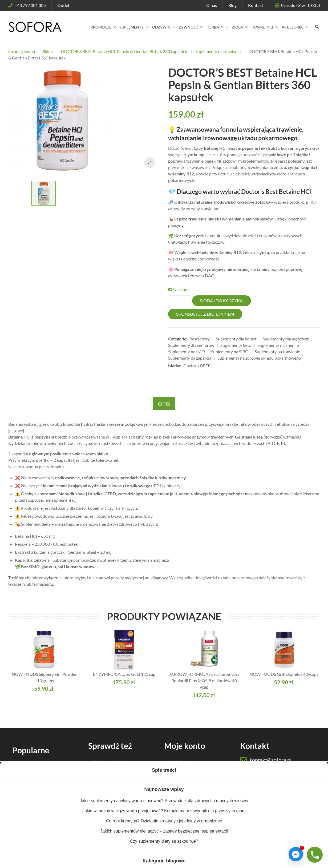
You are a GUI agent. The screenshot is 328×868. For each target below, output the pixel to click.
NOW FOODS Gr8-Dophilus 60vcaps (284, 674)
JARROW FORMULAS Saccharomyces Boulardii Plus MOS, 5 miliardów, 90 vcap (204, 680)
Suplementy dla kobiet (236, 339)
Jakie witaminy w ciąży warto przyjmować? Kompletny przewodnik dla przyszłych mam (164, 811)
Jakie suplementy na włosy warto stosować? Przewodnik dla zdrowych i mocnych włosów (164, 801)
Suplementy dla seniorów (191, 345)
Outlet (63, 5)
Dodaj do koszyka (221, 301)
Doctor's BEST (197, 366)
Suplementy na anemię (278, 345)
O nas (212, 5)
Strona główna (22, 51)
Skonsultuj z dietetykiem (205, 314)
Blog (232, 5)
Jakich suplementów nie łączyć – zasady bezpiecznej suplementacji (164, 831)
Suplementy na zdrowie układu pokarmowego (259, 358)
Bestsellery (200, 339)
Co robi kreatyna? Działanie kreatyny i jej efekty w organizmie (164, 821)
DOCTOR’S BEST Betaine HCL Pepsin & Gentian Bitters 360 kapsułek (124, 51)
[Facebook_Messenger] (296, 854)
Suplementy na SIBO (230, 351)
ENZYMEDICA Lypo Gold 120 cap (124, 674)
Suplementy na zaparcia (190, 358)
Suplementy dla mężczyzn (286, 339)
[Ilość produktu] (179, 301)
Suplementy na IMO (187, 351)
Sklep (48, 51)
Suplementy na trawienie (218, 51)
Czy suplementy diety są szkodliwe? (164, 841)
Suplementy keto (236, 345)
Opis (164, 404)
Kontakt (256, 5)
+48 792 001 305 (27, 5)
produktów (300, 5)
